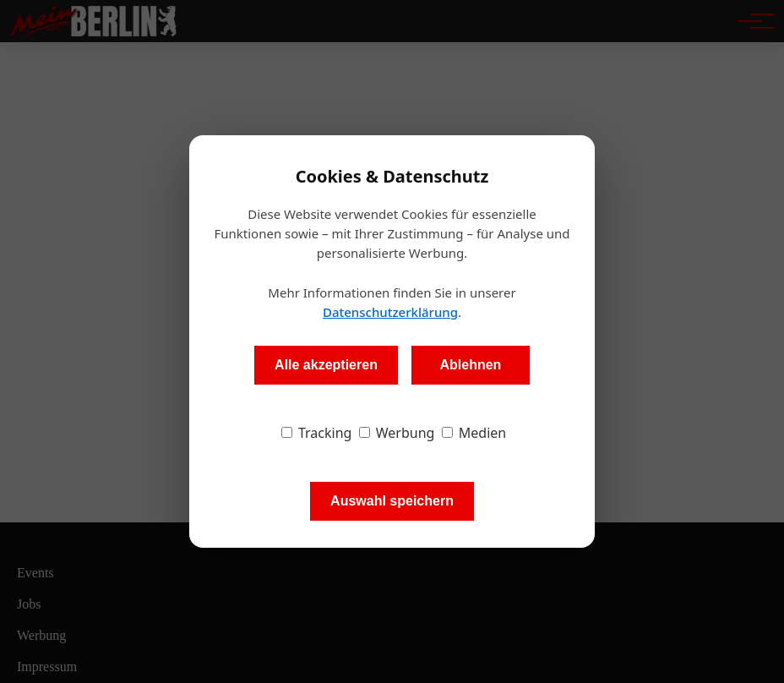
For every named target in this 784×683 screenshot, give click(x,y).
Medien (474, 433)
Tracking (317, 433)
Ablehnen (470, 365)
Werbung (397, 433)
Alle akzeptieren (326, 365)
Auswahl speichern (392, 501)
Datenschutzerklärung (390, 312)
